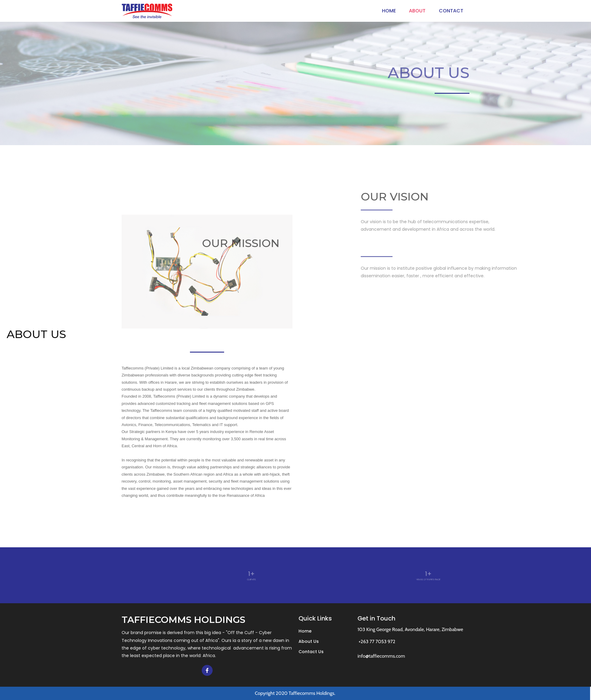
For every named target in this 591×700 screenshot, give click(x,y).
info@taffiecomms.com (381, 656)
